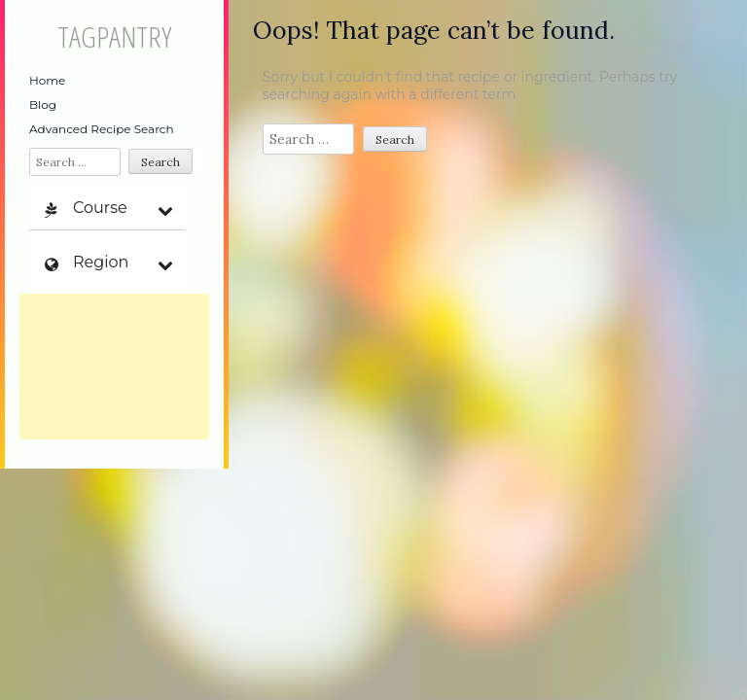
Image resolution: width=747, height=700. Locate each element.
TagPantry (114, 36)
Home (47, 80)
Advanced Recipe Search (102, 129)
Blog (43, 105)
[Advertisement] (114, 367)
